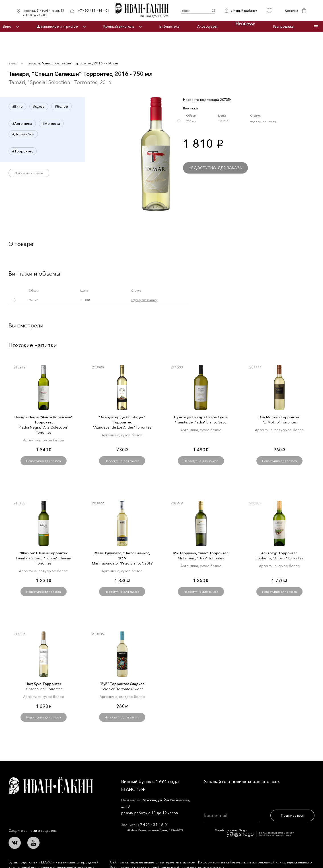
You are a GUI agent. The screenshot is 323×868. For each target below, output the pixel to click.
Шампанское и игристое (57, 26)
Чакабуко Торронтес (44, 684)
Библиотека (169, 26)
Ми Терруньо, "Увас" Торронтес (201, 553)
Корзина (292, 11)
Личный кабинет (244, 11)
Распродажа (283, 26)
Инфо (316, 27)
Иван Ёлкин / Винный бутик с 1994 (145, 11)
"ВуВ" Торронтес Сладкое (122, 684)
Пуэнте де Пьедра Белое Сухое (201, 417)
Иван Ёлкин (51, 786)
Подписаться (293, 815)
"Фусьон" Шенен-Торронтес (44, 553)
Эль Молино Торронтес (279, 417)
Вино (7, 26)
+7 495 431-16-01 (153, 825)
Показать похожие (29, 173)
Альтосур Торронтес (279, 553)
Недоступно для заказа (215, 168)
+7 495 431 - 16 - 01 (93, 11)
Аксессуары (207, 26)
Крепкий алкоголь (119, 26)
